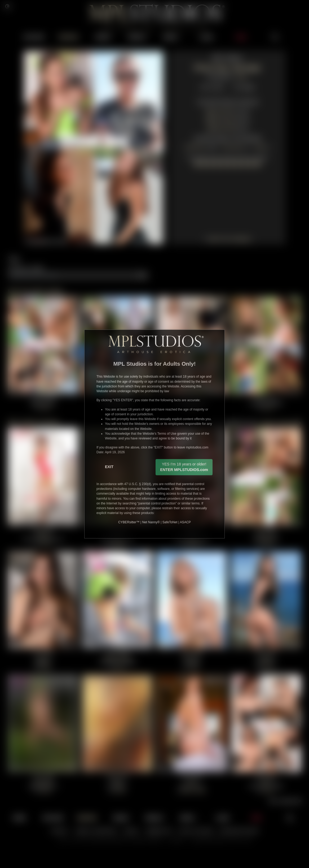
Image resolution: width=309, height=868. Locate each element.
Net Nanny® (151, 522)
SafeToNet (170, 522)
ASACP (185, 522)
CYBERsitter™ (129, 522)
